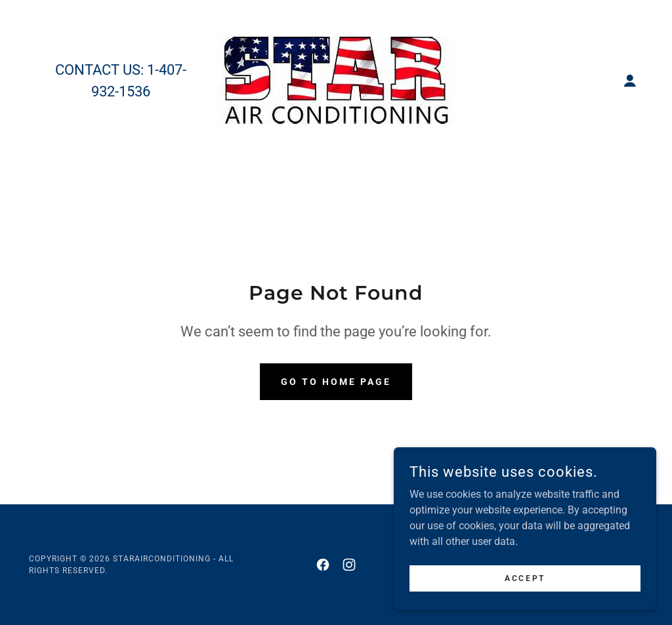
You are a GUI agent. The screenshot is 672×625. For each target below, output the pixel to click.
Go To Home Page (336, 382)
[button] (630, 81)
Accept (525, 605)
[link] (336, 80)
